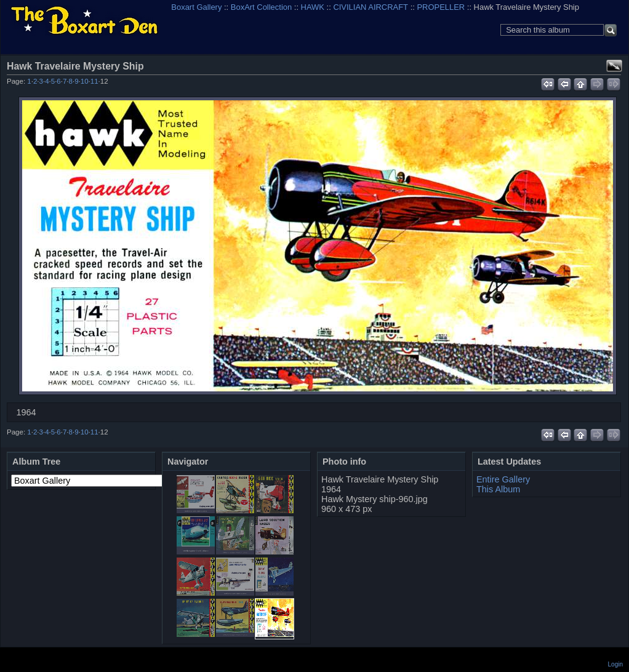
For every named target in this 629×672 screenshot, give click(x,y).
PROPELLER (441, 7)
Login (615, 664)
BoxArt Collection (261, 7)
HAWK (313, 7)
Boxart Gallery (196, 7)
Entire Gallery (503, 479)
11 (94, 81)
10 (85, 81)
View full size (614, 66)
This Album (498, 489)
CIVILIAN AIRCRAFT (371, 7)
